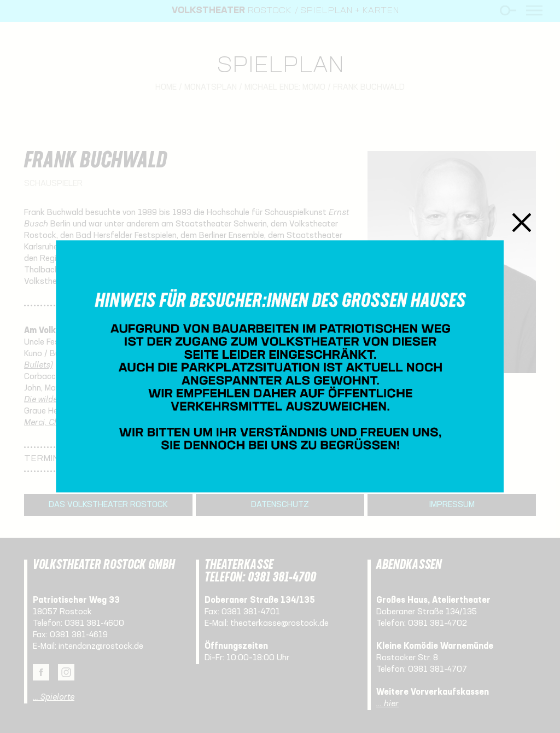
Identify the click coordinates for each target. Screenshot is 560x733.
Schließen (522, 222)
